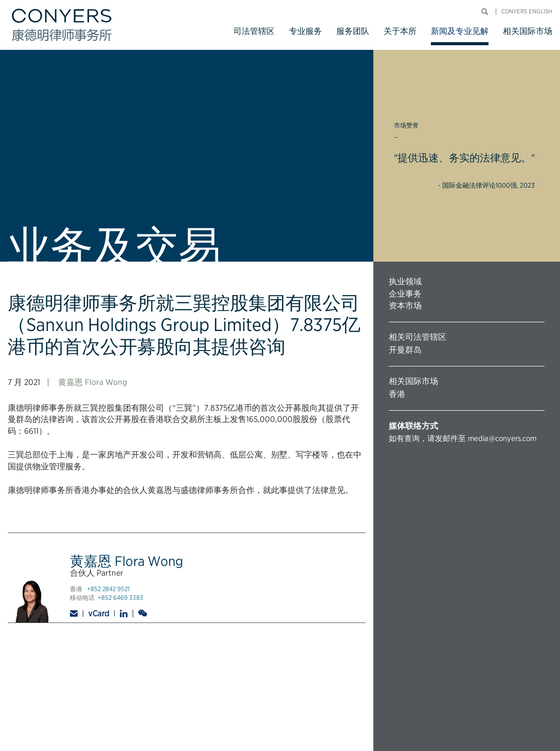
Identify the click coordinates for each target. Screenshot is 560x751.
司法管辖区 (254, 31)
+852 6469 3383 (121, 598)
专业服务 (305, 31)
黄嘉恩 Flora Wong (93, 382)
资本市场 (405, 306)
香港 (397, 394)
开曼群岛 (405, 350)
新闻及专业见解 (460, 31)
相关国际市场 (528, 31)
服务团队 (353, 31)
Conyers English (527, 12)
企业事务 (405, 294)
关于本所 (400, 31)
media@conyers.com (502, 438)
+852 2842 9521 (108, 589)
